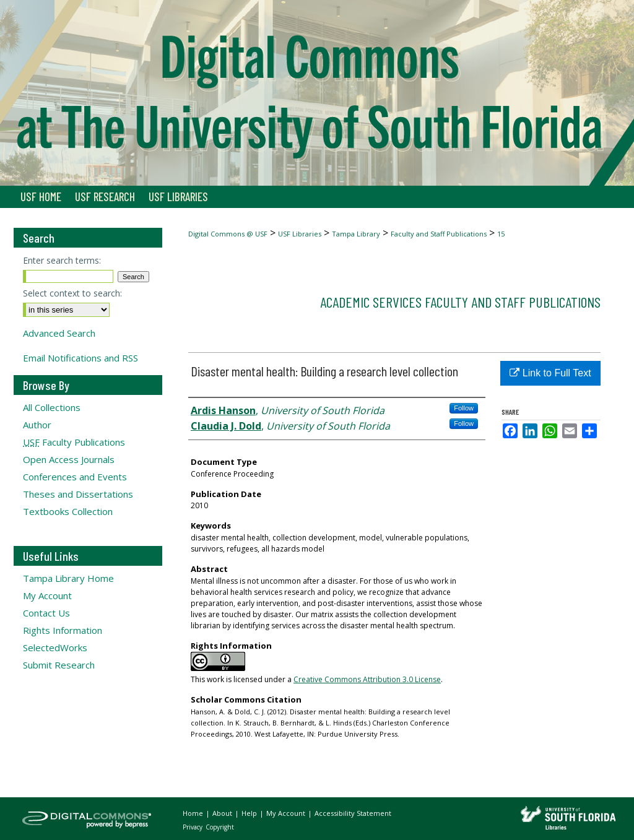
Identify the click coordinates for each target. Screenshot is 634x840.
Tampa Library (356, 234)
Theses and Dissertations (78, 494)
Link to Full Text (550, 373)
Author (37, 425)
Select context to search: (72, 293)
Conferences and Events (75, 477)
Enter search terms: (62, 260)
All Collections (52, 407)
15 (501, 234)
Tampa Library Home (68, 578)
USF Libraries (300, 234)
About (223, 813)
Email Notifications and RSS (80, 358)
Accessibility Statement (353, 813)
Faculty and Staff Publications (439, 234)
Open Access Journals (69, 459)
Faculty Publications (74, 442)
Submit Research (59, 665)
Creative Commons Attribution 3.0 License (367, 679)
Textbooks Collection (68, 511)
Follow (464, 408)
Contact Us (46, 613)
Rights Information (63, 630)
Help (250, 813)
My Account (47, 595)
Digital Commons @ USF (228, 234)
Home (194, 813)
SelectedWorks (55, 647)
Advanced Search (59, 333)
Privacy (193, 827)
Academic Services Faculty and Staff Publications (460, 302)
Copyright (220, 827)
